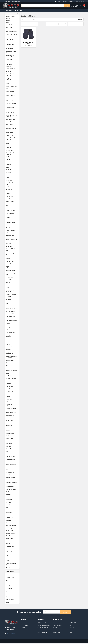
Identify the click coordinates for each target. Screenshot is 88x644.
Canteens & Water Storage (12, 328)
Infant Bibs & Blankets (12, 414)
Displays (12, 343)
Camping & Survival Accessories (12, 318)
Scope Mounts (12, 514)
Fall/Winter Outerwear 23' (12, 53)
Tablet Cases (12, 553)
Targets (12, 559)
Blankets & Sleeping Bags (12, 304)
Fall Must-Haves (12, 50)
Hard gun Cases (12, 393)
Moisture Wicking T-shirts (12, 255)
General (12, 179)
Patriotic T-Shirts (12, 114)
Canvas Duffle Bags (12, 212)
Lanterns (12, 424)
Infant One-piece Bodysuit (12, 237)
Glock (7, 581)
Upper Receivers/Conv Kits (12, 565)
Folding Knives (12, 176)
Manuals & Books (12, 434)
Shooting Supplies (12, 529)
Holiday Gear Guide (12, 70)
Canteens (12, 324)
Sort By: (24, 25)
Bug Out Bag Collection (12, 310)
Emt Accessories (12, 362)
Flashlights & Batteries (12, 372)
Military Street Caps (12, 97)
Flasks (12, 374)
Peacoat (12, 476)
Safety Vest (12, 503)
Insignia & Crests (12, 419)
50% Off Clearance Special (12, 23)
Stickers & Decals (12, 547)
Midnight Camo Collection (12, 80)
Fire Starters (12, 364)
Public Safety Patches (12, 272)
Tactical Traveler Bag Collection (12, 140)
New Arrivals (12, 455)
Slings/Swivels (12, 537)
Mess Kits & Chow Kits (12, 437)
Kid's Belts (12, 245)
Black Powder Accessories (12, 29)
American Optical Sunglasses (12, 292)
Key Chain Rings (12, 422)
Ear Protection (9, 348)
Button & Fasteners (12, 312)
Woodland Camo (12, 191)
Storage (12, 550)
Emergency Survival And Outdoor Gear (12, 358)
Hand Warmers (9, 387)
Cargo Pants (12, 43)
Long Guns (12, 73)
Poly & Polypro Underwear (12, 268)
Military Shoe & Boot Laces (12, 93)
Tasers (12, 562)
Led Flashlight (12, 427)
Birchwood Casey (10, 579)
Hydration (12, 403)
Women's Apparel (12, 151)
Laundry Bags (9, 247)
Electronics (12, 351)
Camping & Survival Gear (12, 322)
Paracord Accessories (12, 466)
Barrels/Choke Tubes (12, 298)
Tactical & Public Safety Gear (12, 556)
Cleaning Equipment (12, 334)
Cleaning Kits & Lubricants (12, 337)
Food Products (12, 377)
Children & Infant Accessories (12, 215)
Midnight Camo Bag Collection (12, 76)
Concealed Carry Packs (12, 221)
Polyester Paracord (12, 479)
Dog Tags (12, 345)
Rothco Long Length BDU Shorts (28, 44)
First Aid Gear (12, 171)
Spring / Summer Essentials (12, 126)
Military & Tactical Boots (12, 84)
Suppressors (12, 163)
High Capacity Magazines (12, 67)
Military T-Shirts (12, 99)
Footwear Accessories (12, 380)
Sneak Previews (12, 540)
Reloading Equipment (12, 490)
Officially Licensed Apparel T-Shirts (12, 108)
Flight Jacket (12, 229)
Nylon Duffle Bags (12, 262)
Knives (12, 168)
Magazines (12, 174)
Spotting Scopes (12, 123)
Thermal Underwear (12, 281)
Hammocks (8, 385)
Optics (12, 463)
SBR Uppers (12, 511)
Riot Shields (12, 496)
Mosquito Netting (12, 450)
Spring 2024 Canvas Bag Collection (12, 130)
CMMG (7, 592)
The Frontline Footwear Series (12, 144)
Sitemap (24, 628)
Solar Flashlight (12, 197)
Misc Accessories (12, 442)
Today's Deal (9, 12)
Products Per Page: (73, 25)
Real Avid (8, 595)
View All (8, 603)
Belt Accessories (12, 209)
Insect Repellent (10, 416)
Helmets (12, 395)
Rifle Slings (12, 493)
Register (75, 7)
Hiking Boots (12, 234)
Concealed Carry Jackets (12, 46)
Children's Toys (12, 331)
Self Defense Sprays (12, 519)
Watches (12, 284)
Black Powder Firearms (12, 33)
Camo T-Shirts (12, 41)
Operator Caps (12, 265)
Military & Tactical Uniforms (12, 194)
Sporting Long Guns (12, 120)
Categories (9, 15)
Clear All (81, 21)
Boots (12, 38)
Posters (8, 481)
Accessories (12, 286)
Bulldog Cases (9, 587)
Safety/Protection (12, 506)
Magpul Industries (10, 601)
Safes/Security (12, 501)
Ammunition (12, 166)
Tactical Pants (12, 136)
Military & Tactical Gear (12, 87)
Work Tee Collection (12, 158)
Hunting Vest (12, 400)
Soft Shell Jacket (12, 278)
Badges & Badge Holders (12, 203)
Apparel (12, 200)
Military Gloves (12, 90)
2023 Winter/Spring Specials (12, 19)
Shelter (12, 524)
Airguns (12, 289)
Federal (7, 576)
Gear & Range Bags (12, 231)
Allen (7, 598)
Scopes (12, 516)
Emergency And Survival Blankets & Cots (12, 354)
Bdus (12, 207)
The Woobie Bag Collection (12, 148)
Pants (12, 111)
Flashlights (12, 369)
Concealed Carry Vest (12, 224)
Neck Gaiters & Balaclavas (12, 259)
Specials (12, 545)
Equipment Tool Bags (12, 226)
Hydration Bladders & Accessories (12, 410)
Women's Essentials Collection (12, 155)
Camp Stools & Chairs (11, 315)
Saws (12, 509)
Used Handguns (12, 188)
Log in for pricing (28, 46)
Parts (12, 471)
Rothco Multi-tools (12, 498)
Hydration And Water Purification (12, 406)
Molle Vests (12, 447)
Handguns (12, 161)
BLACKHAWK (9, 590)
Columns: (49, 25)
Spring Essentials (12, 134)
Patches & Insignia (12, 473)
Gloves (12, 63)
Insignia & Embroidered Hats (12, 242)
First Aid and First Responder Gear (12, 57)
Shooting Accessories (12, 527)
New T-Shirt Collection (12, 104)
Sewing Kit (12, 521)
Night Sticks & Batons (12, 458)
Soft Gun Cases (12, 542)
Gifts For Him (12, 61)
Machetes (12, 432)
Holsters (12, 398)
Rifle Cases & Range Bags (12, 275)
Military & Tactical (12, 440)
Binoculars (12, 301)
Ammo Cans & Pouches (12, 295)
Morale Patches (12, 102)
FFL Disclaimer (19, 12)
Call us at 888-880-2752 (12, 634)
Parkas (12, 468)
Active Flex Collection (12, 26)
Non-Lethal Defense (12, 460)
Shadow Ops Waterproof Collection (12, 117)
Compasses (12, 340)
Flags (12, 367)
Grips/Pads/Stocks (12, 382)
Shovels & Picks (12, 532)
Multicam (12, 453)
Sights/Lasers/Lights (12, 534)
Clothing (12, 218)
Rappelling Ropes (12, 488)
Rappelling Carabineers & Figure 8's (12, 484)
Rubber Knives (12, 181)
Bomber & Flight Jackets (12, 35)
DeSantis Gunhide (10, 584)
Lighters (12, 429)
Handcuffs (12, 390)
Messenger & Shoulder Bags (12, 251)
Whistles (12, 569)
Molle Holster (12, 445)
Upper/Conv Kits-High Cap (12, 185)
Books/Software (12, 307)
